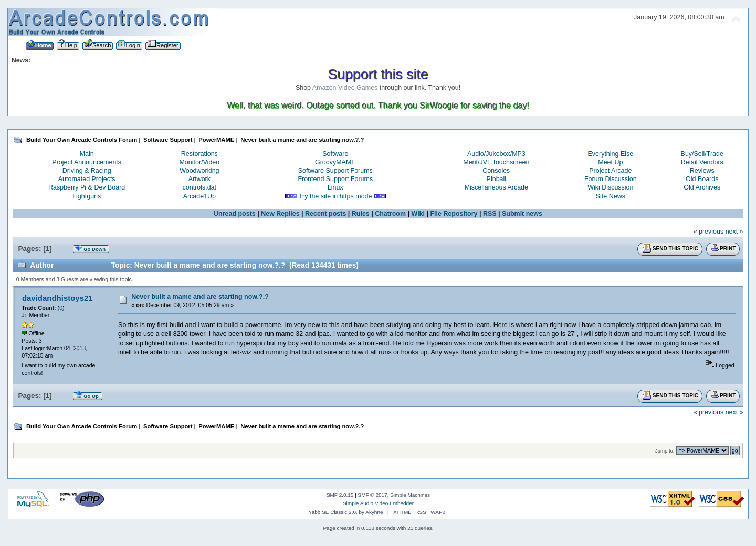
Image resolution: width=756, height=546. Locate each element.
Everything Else (611, 154)
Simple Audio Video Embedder (378, 503)
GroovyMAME (335, 162)
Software (335, 154)
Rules (361, 214)
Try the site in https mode (335, 196)
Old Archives (702, 187)
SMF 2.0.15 (340, 495)
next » (734, 232)
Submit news (522, 214)
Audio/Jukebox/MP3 (496, 154)
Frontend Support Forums (335, 179)
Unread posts (235, 214)
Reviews (702, 171)
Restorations (199, 154)
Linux (335, 187)
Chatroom (390, 214)
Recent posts (325, 214)
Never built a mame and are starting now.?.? (200, 297)
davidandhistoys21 (57, 298)
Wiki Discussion (610, 187)
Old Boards (702, 179)
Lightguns (87, 196)
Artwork (199, 179)
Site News (611, 196)
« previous (709, 232)
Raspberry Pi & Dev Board (87, 187)
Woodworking (199, 171)
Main (87, 154)
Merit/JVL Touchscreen (496, 162)
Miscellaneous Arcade (496, 187)
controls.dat (199, 187)
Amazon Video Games (345, 88)
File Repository (454, 214)
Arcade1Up (199, 196)
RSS (490, 214)
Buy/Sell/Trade (702, 154)
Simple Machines (410, 495)
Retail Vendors (702, 162)
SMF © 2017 (373, 495)
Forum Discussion (611, 179)
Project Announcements (87, 162)
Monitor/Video (199, 162)
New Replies (280, 214)
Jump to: (665, 451)
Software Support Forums (335, 171)
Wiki (418, 214)
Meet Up (610, 162)
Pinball (496, 179)
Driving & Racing (87, 171)
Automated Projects (87, 179)
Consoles (496, 171)
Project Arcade (610, 171)
